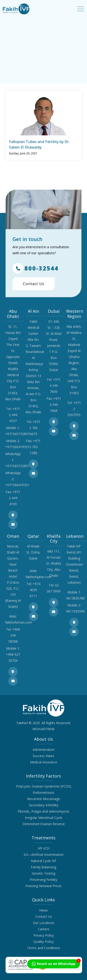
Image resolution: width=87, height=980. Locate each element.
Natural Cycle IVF (44, 861)
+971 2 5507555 (74, 409)
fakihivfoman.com (19, 622)
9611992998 (75, 611)
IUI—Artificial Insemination (44, 855)
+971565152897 (17, 434)
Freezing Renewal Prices (43, 886)
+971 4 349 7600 (55, 386)
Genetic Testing (43, 873)
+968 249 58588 (14, 635)
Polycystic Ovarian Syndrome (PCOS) (44, 786)
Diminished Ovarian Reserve (44, 824)
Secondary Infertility (44, 805)
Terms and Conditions (43, 948)
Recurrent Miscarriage (44, 799)
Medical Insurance (43, 762)
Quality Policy (43, 942)
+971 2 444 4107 (14, 415)
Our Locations (44, 923)
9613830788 (75, 598)
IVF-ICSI (44, 848)
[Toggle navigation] (81, 9)
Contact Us (34, 284)
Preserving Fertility (43, 880)
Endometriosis (43, 793)
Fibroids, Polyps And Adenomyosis (43, 811)
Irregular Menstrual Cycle (43, 818)
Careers (44, 929)
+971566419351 (17, 447)
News (43, 910)
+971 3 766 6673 (35, 428)
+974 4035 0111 (35, 590)
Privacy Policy (44, 935)
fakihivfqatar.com (39, 577)
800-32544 (35, 268)
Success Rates (43, 756)
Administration (44, 750)
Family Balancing (43, 867)
